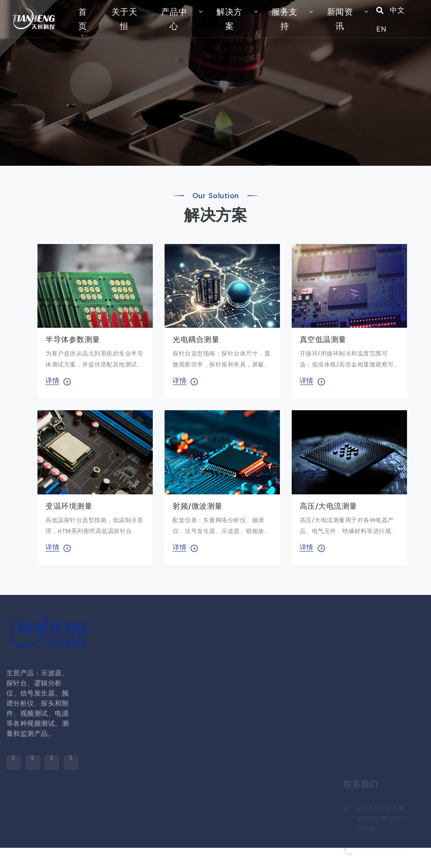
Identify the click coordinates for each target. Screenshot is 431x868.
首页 (88, 29)
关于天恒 (127, 29)
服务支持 (277, 29)
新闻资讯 (328, 29)
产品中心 (173, 29)
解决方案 (225, 29)
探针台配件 (144, 861)
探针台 (137, 844)
